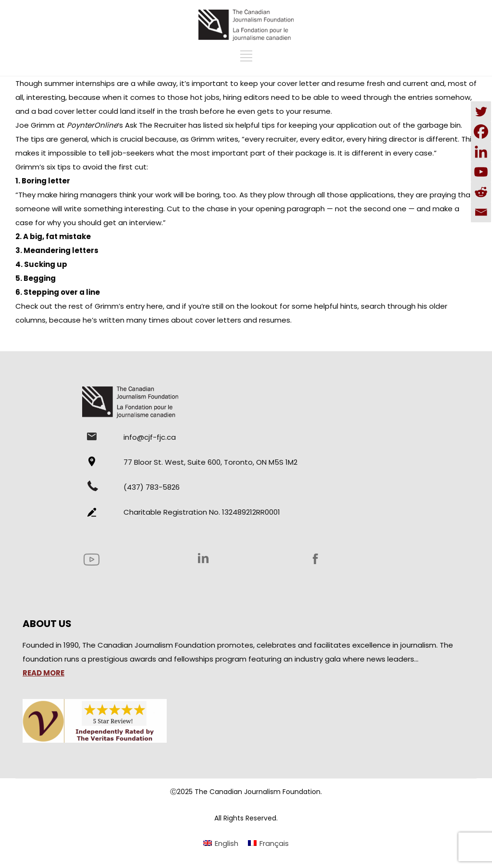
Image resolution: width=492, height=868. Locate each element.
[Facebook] (481, 132)
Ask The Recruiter (156, 125)
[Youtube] (481, 172)
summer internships (80, 83)
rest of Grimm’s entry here (116, 306)
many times (149, 320)
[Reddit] (481, 192)
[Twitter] (481, 111)
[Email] (481, 212)
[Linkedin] (481, 152)
